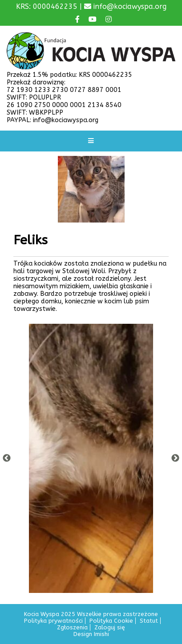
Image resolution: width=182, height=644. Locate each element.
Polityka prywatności (53, 621)
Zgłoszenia (72, 627)
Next (175, 458)
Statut (149, 621)
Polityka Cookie (111, 621)
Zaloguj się (110, 627)
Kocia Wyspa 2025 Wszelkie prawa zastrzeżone (91, 614)
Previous (7, 458)
